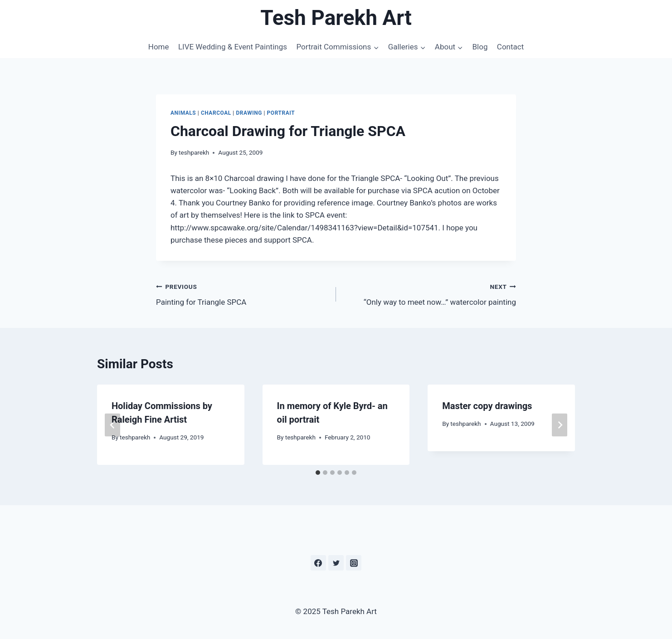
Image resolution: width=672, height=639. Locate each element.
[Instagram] (354, 563)
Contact (510, 47)
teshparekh (194, 152)
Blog (480, 47)
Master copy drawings (487, 406)
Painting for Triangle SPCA (242, 294)
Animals (183, 113)
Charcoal (216, 113)
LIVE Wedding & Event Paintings (233, 47)
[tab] (318, 473)
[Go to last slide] (112, 425)
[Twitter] (336, 563)
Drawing (249, 113)
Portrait (281, 113)
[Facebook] (318, 563)
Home (159, 47)
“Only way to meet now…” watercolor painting (430, 294)
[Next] (560, 425)
